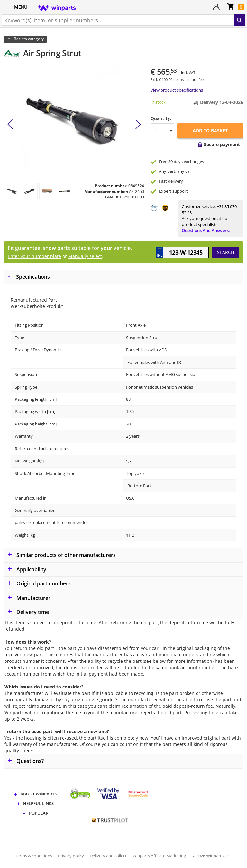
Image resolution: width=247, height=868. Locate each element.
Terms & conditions (34, 856)
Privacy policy (71, 856)
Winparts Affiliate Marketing (160, 856)
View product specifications (177, 90)
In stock (158, 102)
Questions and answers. (206, 230)
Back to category (29, 39)
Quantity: (161, 118)
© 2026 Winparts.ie (210, 856)
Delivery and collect (109, 856)
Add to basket (210, 131)
